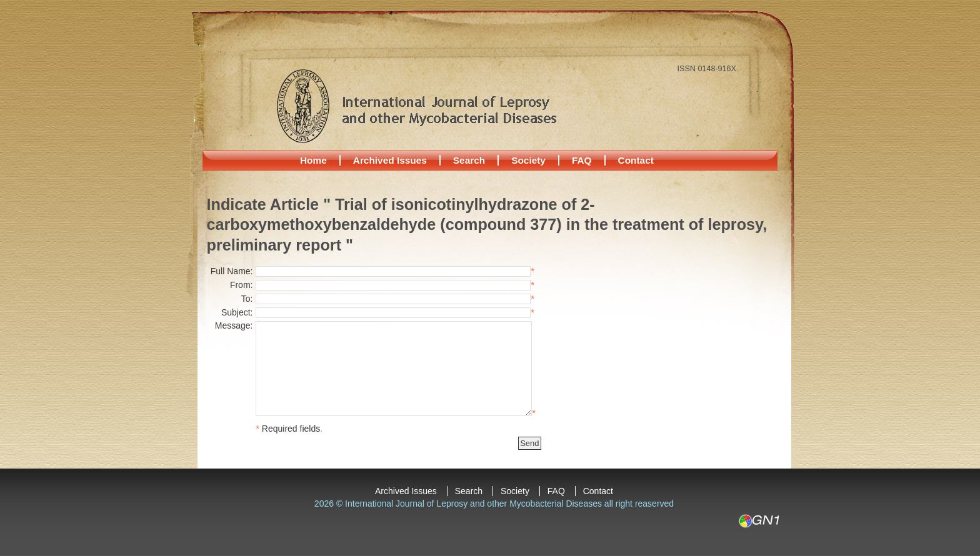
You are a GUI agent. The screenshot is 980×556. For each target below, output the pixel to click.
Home (313, 160)
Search (469, 160)
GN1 (758, 521)
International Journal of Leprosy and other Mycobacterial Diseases (416, 106)
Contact (636, 160)
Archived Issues (390, 160)
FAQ (582, 160)
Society (528, 160)
